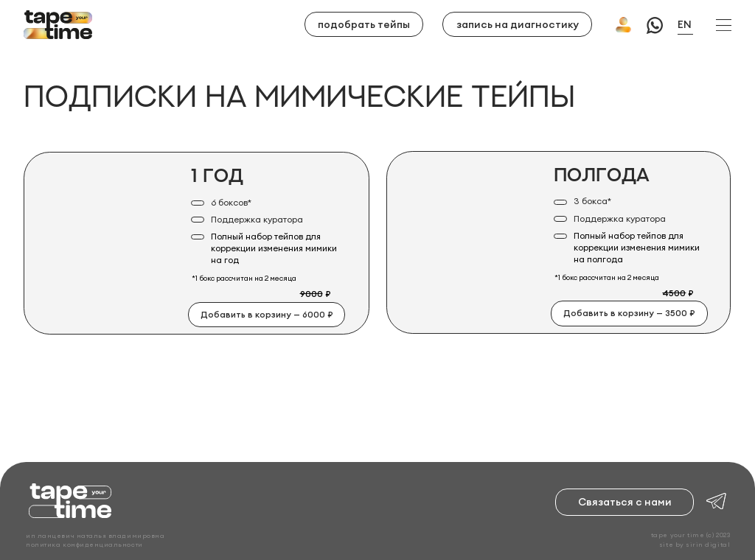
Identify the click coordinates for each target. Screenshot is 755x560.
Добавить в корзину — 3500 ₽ (629, 313)
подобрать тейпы (364, 24)
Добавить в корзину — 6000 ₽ (267, 314)
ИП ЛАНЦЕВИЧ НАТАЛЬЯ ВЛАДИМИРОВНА (95, 535)
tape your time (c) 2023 (690, 535)
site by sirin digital (695, 544)
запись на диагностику (518, 24)
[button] (724, 25)
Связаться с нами (625, 502)
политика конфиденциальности (84, 544)
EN (685, 24)
